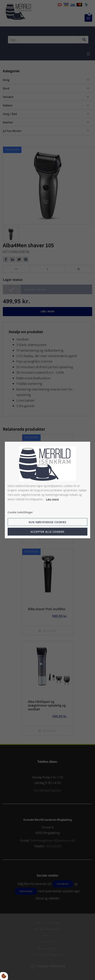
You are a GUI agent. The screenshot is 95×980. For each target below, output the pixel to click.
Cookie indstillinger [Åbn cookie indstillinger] (20, 512)
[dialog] (47, 490)
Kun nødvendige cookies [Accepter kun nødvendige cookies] (47, 522)
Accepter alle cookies (47, 532)
